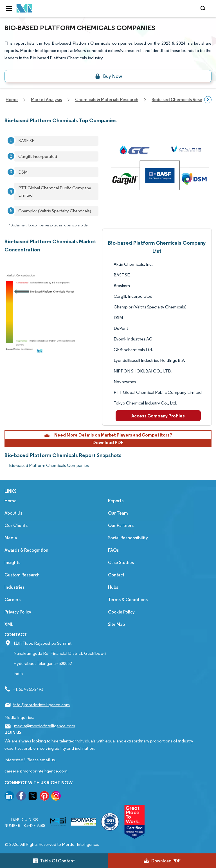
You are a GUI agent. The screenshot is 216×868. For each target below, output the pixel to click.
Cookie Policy (121, 612)
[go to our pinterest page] (44, 797)
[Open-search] (204, 8)
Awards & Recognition (26, 550)
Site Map (116, 624)
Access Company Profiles (158, 416)
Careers (13, 600)
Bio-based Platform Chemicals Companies (49, 465)
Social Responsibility (128, 538)
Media (11, 538)
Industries (14, 587)
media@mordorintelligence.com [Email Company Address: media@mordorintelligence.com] (45, 726)
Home (11, 501)
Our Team (118, 513)
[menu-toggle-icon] (9, 8)
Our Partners (121, 525)
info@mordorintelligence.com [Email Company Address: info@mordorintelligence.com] (41, 705)
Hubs (113, 587)
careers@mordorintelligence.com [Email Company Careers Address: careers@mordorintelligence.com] (36, 771)
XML (9, 624)
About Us (13, 513)
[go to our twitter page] (33, 797)
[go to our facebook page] (21, 797)
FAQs (113, 550)
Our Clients (16, 525)
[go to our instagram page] (56, 797)
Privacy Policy (18, 612)
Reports (116, 501)
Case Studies (121, 563)
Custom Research (22, 575)
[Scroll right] (208, 100)
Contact (116, 575)
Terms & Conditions (128, 600)
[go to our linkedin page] (9, 797)
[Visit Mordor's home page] (24, 9)
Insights (12, 563)
